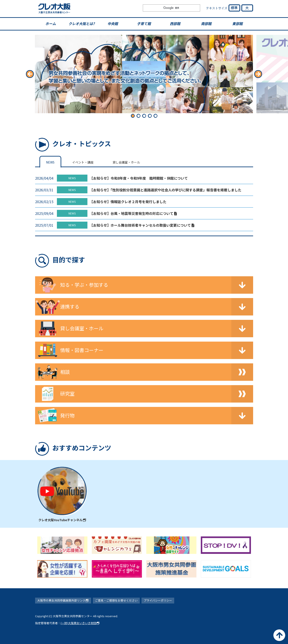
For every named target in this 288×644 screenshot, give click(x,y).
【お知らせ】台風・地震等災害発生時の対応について (133, 213)
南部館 (206, 24)
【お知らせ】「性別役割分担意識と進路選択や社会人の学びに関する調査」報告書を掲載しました (165, 190)
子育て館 (144, 24)
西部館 (175, 24)
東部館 (237, 24)
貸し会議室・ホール (126, 162)
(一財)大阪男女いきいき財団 (80, 623)
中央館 (113, 24)
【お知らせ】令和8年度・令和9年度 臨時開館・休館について (139, 178)
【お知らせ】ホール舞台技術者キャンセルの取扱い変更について (142, 225)
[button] (30, 74)
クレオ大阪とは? (82, 24)
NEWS (50, 162)
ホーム (51, 24)
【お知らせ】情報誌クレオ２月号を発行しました (128, 202)
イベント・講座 (83, 162)
